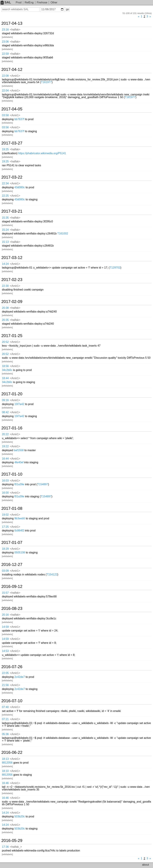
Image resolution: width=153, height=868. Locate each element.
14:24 (5, 264)
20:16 (5, 615)
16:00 (5, 493)
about (145, 865)
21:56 (5, 685)
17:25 (5, 527)
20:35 (5, 320)
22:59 (5, 54)
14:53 (5, 651)
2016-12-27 (12, 565)
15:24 (5, 230)
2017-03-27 (12, 143)
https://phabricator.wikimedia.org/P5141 (42, 153)
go (67, 9)
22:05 (5, 673)
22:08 (5, 76)
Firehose (42, 2)
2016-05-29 (12, 841)
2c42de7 (20, 677)
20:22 (5, 434)
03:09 (5, 571)
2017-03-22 (12, 177)
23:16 (5, 30)
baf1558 (19, 450)
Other (54, 2)
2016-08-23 (12, 608)
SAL (6, 2)
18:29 (5, 549)
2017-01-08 (12, 508)
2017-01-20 (12, 394)
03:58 (5, 115)
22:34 (5, 183)
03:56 (5, 127)
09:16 (5, 400)
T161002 (63, 234)
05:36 (5, 734)
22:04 (5, 91)
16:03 (5, 481)
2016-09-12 (12, 587)
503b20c (20, 816)
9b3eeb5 (20, 518)
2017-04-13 (12, 23)
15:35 (5, 218)
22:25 (5, 196)
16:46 (5, 783)
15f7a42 (19, 404)
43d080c (20, 187)
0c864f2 (19, 531)
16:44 (5, 459)
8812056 (7, 763)
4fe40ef (19, 462)
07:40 (5, 707)
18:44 (5, 378)
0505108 (20, 553)
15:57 (5, 593)
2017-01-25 (12, 336)
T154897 (43, 484)
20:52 (5, 342)
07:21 (5, 719)
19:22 (5, 446)
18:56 (5, 366)
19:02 (5, 515)
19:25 (5, 149)
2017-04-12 (12, 70)
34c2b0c (7, 370)
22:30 (5, 286)
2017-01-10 (12, 474)
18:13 (5, 759)
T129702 (115, 268)
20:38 (5, 308)
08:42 (5, 412)
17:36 (5, 847)
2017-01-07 (12, 543)
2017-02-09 (12, 302)
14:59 (5, 627)
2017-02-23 (12, 280)
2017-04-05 (12, 109)
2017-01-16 (12, 428)
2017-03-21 (12, 211)
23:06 (5, 42)
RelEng (29, 2)
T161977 (46, 82)
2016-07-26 (12, 667)
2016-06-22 (12, 752)
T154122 (52, 574)
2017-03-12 (12, 258)
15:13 (5, 242)
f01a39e (19, 484)
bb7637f (19, 119)
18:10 (5, 771)
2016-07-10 (12, 701)
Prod (19, 2)
